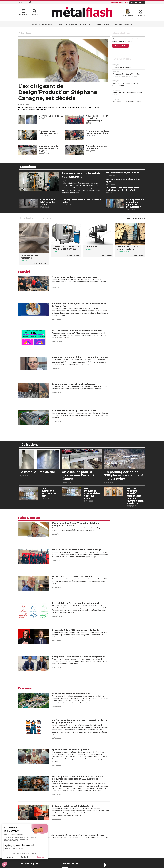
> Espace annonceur (119, 2)
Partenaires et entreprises (123, 24)
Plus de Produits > (136, 219)
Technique (86, 24)
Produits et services (102, 24)
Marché (34, 24)
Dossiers (60, 24)
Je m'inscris (121, 46)
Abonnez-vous (137, 2)
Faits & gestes (47, 24)
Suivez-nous (25, 3)
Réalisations (73, 24)
